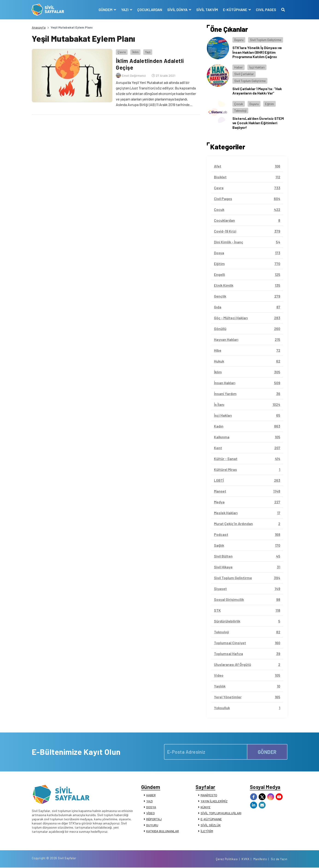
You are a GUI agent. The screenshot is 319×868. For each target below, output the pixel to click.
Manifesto (260, 859)
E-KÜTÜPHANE (211, 819)
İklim (135, 52)
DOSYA (151, 807)
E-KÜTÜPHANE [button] (235, 10)
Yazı (148, 52)
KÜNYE (206, 807)
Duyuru (239, 40)
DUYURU (152, 825)
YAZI (149, 801)
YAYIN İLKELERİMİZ (214, 801)
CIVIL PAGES (266, 10)
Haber (239, 67)
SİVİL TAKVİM (207, 10)
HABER (151, 795)
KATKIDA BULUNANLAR (163, 831)
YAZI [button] (125, 10)
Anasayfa (39, 27)
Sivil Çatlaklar (244, 74)
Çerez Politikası (227, 859)
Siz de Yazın (279, 859)
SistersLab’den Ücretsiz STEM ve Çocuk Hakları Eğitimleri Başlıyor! (258, 123)
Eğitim (269, 104)
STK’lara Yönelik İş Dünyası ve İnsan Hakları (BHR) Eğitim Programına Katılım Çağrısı (257, 52)
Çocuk (239, 104)
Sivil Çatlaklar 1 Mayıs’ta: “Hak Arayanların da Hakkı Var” (257, 91)
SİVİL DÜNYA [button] (178, 10)
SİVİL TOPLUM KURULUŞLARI (221, 813)
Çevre (122, 52)
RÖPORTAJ (154, 819)
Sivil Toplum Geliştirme (266, 40)
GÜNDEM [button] (106, 10)
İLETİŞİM (207, 831)
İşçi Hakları (257, 67)
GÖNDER (267, 752)
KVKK (246, 859)
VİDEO (151, 813)
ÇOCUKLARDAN (150, 10)
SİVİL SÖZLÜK (211, 825)
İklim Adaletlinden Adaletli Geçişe (150, 64)
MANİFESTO (209, 795)
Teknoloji (240, 111)
